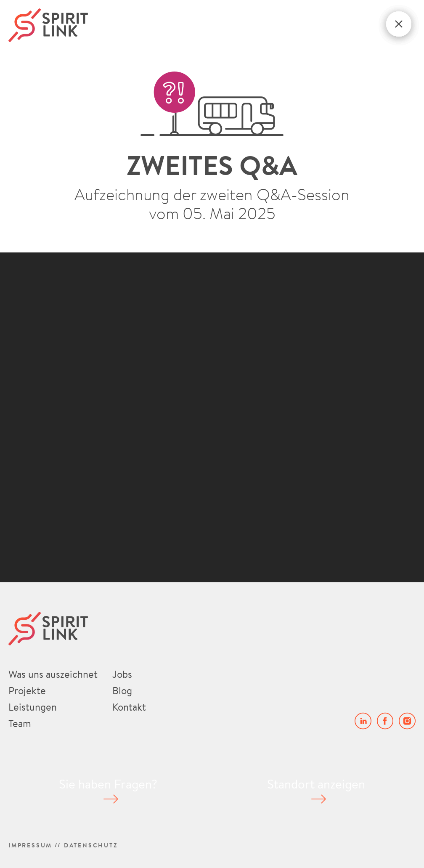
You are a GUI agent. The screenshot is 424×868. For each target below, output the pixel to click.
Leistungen (33, 707)
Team (20, 723)
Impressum (30, 845)
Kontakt (129, 707)
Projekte (27, 690)
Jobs (122, 674)
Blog (122, 690)
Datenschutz (91, 845)
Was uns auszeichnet (53, 674)
